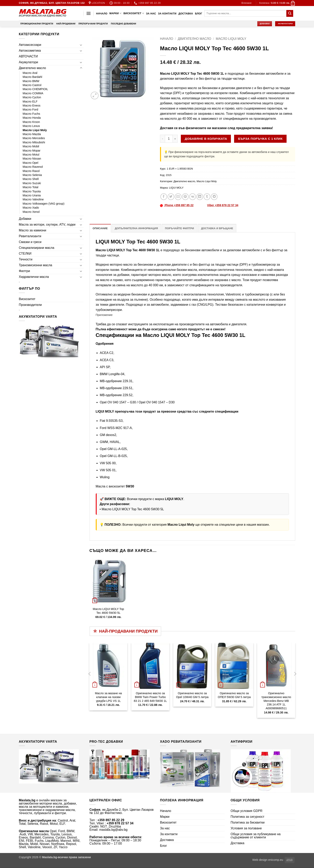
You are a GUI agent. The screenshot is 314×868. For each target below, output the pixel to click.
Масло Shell (31, 179)
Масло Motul (31, 155)
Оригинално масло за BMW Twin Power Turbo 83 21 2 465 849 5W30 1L (150, 697)
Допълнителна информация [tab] (136, 228)
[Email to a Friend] (178, 197)
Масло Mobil (31, 146)
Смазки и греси (30, 242)
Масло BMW (31, 81)
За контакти (167, 14)
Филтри (24, 271)
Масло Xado (31, 208)
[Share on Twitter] (171, 197)
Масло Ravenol (33, 167)
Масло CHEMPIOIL (35, 89)
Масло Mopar (32, 151)
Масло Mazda (32, 134)
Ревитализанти (30, 236)
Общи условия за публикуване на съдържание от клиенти (256, 836)
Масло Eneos (32, 105)
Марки (115, 13)
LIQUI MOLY (176, 188)
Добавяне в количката (206, 139)
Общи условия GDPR (247, 811)
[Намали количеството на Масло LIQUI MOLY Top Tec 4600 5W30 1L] (162, 139)
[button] (247, 3)
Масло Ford (30, 110)
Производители (30, 305)
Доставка (186, 14)
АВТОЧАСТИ (28, 56)
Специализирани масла (37, 248)
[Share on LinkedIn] (200, 197)
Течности (26, 259)
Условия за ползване (246, 828)
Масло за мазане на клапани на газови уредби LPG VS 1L (108, 697)
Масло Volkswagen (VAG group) (43, 204)
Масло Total (30, 187)
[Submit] (290, 13)
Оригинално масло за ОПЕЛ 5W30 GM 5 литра (234, 695)
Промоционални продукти (37, 24)
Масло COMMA (33, 93)
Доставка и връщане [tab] (217, 228)
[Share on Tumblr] (207, 197)
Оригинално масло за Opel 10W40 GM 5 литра (192, 695)
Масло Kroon (31, 122)
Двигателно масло (32, 68)
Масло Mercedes (34, 138)
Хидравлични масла (34, 277)
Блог (199, 14)
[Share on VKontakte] (193, 197)
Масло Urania (32, 195)
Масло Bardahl (32, 77)
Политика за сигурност (248, 817)
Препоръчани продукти (93, 24)
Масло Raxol (31, 171)
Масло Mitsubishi (34, 142)
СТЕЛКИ (25, 254)
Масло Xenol (31, 212)
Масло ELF (30, 101)
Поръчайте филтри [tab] (180, 228)
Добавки (25, 219)
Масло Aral (30, 73)
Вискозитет (134, 13)
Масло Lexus (31, 126)
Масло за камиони (33, 230)
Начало (102, 14)
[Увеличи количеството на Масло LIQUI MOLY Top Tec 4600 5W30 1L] (175, 139)
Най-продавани (66, 24)
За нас (151, 14)
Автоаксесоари (30, 45)
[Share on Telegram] (214, 197)
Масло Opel (30, 163)
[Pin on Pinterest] (185, 197)
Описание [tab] (100, 228)
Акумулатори (28, 62)
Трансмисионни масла (35, 265)
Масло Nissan (32, 159)
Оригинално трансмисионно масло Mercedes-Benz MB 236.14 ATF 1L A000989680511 (276, 701)
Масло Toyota (32, 191)
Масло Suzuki (32, 183)
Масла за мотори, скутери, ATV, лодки (47, 225)
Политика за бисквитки (248, 822)
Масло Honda (32, 118)
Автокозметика (30, 51)
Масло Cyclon (32, 97)
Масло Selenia (32, 175)
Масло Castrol (32, 85)
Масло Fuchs (31, 114)
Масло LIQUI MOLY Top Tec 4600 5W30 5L (133, 509)
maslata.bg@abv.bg (113, 830)
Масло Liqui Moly (35, 130)
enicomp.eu (276, 860)
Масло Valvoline (33, 199)
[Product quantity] (169, 139)
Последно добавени (124, 24)
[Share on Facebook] (164, 197)
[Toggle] (81, 45)
